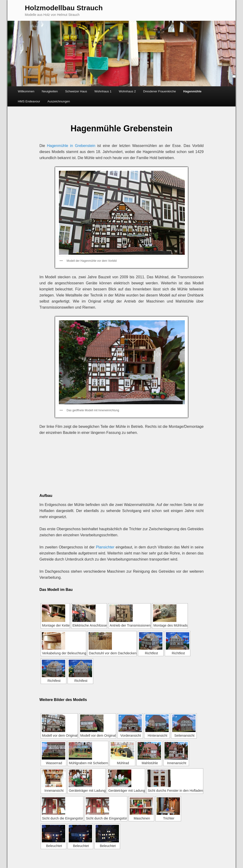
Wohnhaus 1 (103, 91)
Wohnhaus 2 (127, 91)
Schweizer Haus (76, 91)
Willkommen (26, 91)
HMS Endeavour (29, 101)
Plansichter (105, 547)
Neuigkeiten (50, 91)
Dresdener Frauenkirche (160, 91)
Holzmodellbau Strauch (64, 8)
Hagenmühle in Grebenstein (71, 146)
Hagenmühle (192, 91)
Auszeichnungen (59, 101)
